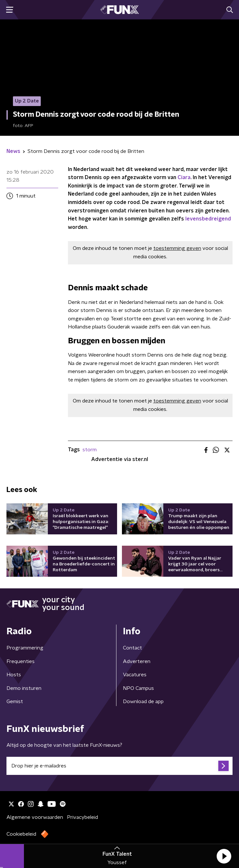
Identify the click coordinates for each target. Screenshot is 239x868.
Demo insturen (24, 688)
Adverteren (137, 661)
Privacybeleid (82, 817)
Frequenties (21, 661)
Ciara (184, 177)
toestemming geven (177, 248)
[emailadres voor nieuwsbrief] (119, 766)
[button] (224, 856)
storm (90, 450)
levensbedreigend (208, 219)
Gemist (15, 702)
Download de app (143, 702)
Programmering (25, 648)
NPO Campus (138, 688)
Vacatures (135, 675)
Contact (132, 648)
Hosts (14, 675)
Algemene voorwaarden (35, 817)
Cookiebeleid (21, 834)
